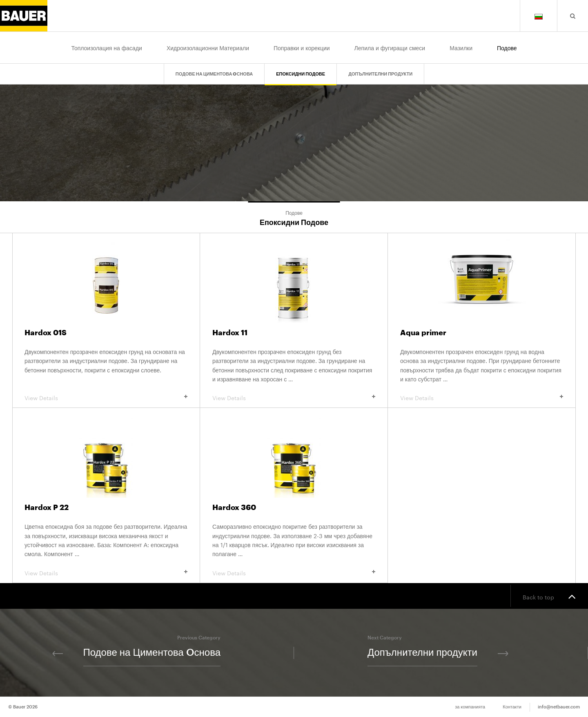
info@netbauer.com (559, 707)
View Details (106, 397)
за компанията (470, 707)
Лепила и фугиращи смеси (390, 47)
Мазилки (461, 47)
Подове (507, 47)
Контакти (512, 707)
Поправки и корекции (302, 47)
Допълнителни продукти (380, 74)
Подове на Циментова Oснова (214, 74)
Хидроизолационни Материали (208, 47)
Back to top (549, 596)
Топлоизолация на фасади (106, 47)
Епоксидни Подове (301, 74)
